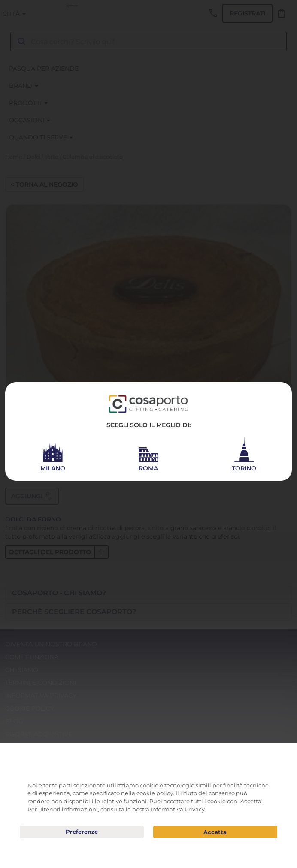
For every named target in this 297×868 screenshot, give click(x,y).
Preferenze (82, 832)
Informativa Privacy (178, 809)
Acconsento (215, 832)
